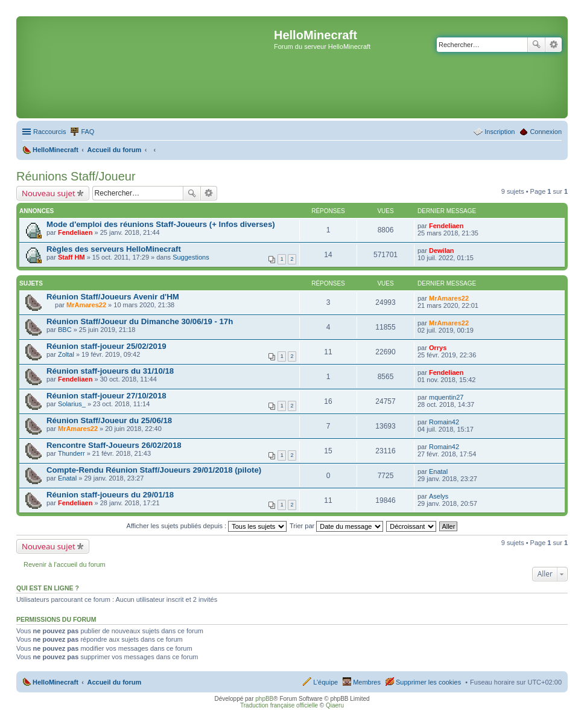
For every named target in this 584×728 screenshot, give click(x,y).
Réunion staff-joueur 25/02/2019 (106, 346)
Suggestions (191, 257)
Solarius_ (72, 404)
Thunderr (71, 453)
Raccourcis (49, 132)
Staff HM (71, 257)
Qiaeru (335, 705)
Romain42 (444, 422)
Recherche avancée (554, 45)
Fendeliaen (75, 232)
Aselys (439, 496)
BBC (65, 330)
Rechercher (536, 45)
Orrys (438, 348)
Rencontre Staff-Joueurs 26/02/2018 (114, 445)
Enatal (67, 478)
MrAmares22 (86, 305)
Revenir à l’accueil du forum (65, 564)
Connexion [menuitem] (546, 132)
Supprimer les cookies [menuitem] (428, 682)
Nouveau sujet (49, 193)
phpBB (264, 699)
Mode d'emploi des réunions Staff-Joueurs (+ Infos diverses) (161, 224)
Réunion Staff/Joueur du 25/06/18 (109, 420)
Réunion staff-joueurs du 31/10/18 (110, 371)
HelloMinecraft (56, 682)
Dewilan (442, 251)
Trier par (336, 526)
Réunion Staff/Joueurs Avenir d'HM (113, 297)
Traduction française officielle (279, 705)
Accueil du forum (114, 682)
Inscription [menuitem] (500, 132)
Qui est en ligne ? (48, 588)
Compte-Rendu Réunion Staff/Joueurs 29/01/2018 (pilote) (154, 470)
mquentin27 (446, 397)
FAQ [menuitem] (87, 132)
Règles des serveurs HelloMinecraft (114, 249)
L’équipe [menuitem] (325, 682)
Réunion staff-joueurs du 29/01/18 (110, 495)
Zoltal (66, 354)
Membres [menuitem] (367, 682)
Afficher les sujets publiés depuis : (207, 526)
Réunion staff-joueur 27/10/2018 (106, 396)
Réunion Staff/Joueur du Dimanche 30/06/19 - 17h (140, 321)
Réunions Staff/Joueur (76, 176)
